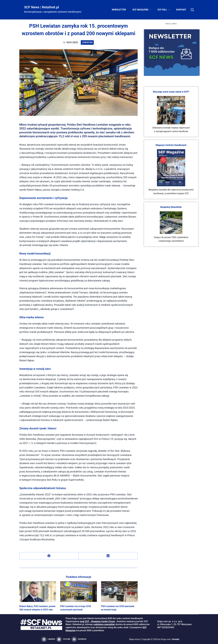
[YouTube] (63, 639)
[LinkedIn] (108, 556)
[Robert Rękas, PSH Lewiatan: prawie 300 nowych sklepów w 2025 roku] (38, 591)
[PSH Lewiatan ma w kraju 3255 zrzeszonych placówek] (79, 591)
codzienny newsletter (104, 624)
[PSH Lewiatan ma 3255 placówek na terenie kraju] (119, 591)
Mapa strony (134, 639)
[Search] (192, 10)
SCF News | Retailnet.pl (42, 7)
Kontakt (181, 10)
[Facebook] (49, 556)
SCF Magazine (142, 10)
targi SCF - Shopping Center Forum (97, 621)
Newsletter (119, 10)
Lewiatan (87, 42)
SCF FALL (164, 10)
